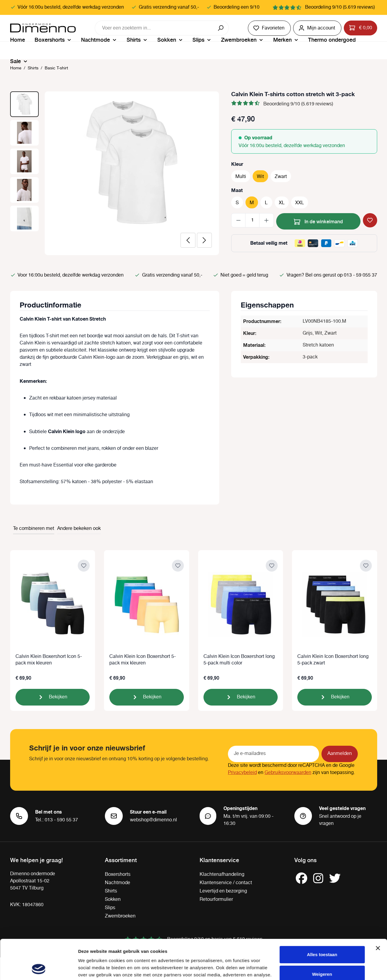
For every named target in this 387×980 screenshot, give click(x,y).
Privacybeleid (242, 773)
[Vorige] (188, 240)
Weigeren (322, 937)
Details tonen (92, 968)
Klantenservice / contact (226, 883)
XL (282, 203)
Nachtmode (118, 883)
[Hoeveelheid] (252, 220)
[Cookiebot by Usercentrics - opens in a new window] (39, 968)
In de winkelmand (318, 221)
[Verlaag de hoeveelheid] (238, 220)
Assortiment (121, 860)
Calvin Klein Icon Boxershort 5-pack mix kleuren (143, 660)
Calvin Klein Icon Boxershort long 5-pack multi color (239, 660)
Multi (241, 177)
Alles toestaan (322, 917)
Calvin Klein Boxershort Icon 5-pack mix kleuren (49, 660)
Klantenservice (219, 860)
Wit (260, 177)
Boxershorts (118, 874)
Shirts (111, 891)
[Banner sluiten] (378, 911)
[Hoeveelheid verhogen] (266, 220)
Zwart (281, 177)
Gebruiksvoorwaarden (288, 773)
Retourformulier (216, 899)
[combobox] (154, 28)
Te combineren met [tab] (34, 529)
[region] (115, 173)
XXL (300, 203)
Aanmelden (340, 754)
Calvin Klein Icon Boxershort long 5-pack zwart (333, 660)
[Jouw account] (317, 28)
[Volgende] (204, 240)
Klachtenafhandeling (222, 874)
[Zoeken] (221, 28)
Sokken (113, 899)
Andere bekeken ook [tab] (79, 529)
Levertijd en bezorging (223, 891)
